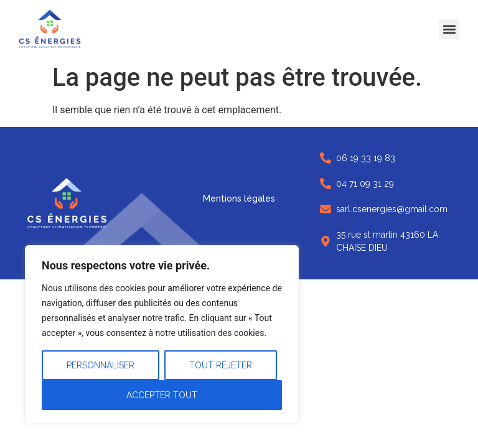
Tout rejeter (221, 365)
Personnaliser (101, 365)
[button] (449, 29)
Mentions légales (239, 198)
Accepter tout (162, 395)
